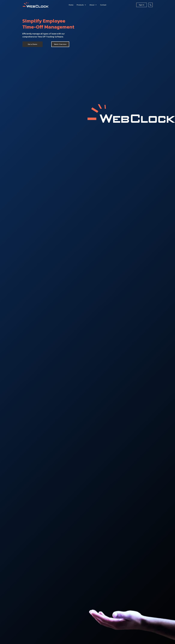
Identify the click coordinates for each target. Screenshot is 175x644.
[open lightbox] (60, 44)
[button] (81, 5)
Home (71, 5)
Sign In (142, 5)
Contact (103, 5)
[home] (36, 5)
